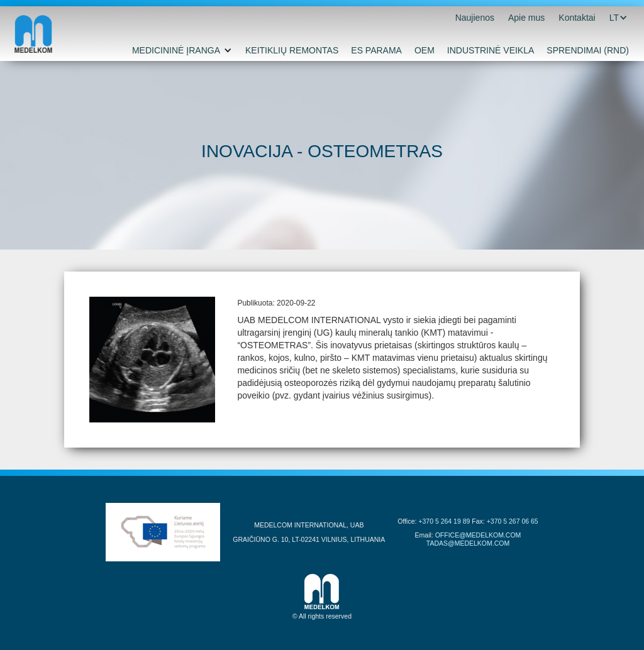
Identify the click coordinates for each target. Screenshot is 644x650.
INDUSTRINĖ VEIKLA (491, 50)
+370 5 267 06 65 (513, 521)
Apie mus (526, 18)
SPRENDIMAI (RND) (588, 50)
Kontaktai (577, 18)
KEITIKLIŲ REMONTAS (292, 50)
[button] (614, 18)
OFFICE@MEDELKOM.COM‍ (478, 535)
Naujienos (475, 18)
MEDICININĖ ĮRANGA (176, 50)
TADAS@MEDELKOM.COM (468, 543)
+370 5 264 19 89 (444, 521)
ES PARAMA (376, 50)
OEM (425, 50)
